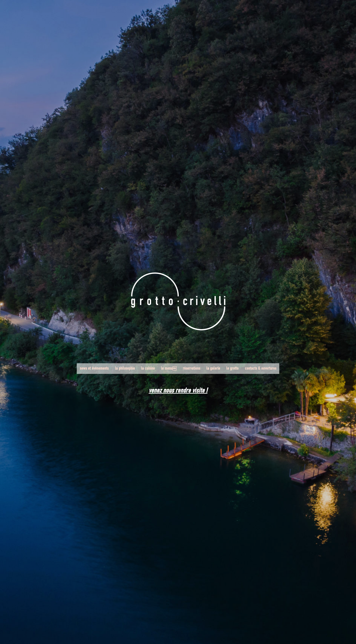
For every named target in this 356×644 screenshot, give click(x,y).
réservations (191, 369)
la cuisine (148, 369)
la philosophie (126, 369)
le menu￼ (169, 369)
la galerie (213, 369)
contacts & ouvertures (260, 369)
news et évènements (95, 369)
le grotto (232, 369)
